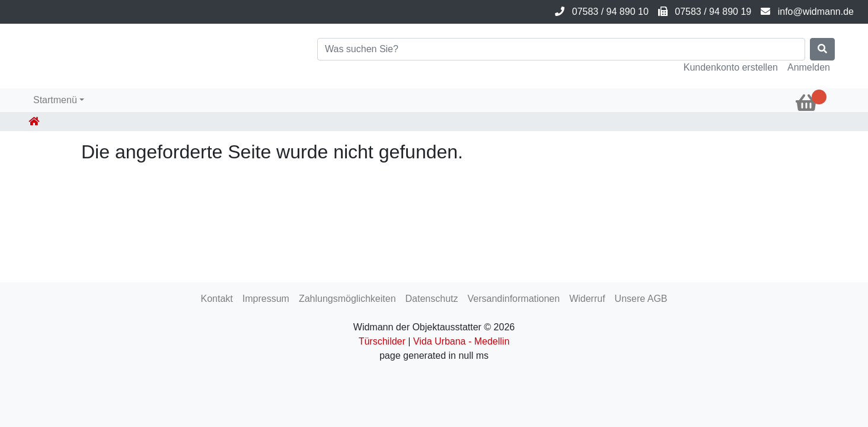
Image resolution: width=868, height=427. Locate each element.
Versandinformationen (513, 299)
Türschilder (382, 341)
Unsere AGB (641, 299)
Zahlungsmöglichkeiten (347, 299)
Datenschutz (432, 299)
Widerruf (587, 299)
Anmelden (809, 67)
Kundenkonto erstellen (731, 67)
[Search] (561, 49)
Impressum (266, 299)
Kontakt (216, 299)
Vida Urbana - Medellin (461, 341)
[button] (59, 100)
